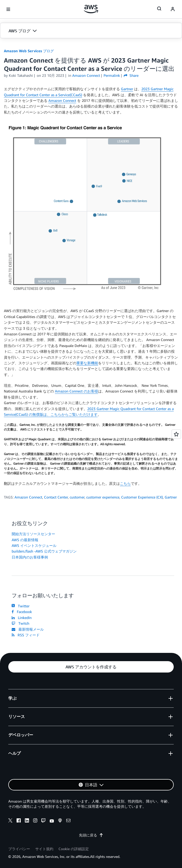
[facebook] (19, 821)
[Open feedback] (176, 434)
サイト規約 (44, 849)
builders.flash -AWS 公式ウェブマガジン (44, 551)
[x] (10, 821)
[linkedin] (27, 821)
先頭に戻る (91, 835)
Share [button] (131, 75)
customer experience (103, 497)
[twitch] (43, 821)
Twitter (21, 606)
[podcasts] (60, 821)
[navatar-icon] (173, 9)
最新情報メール (28, 629)
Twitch (20, 623)
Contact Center (56, 497)
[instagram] (35, 821)
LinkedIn (22, 618)
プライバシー (19, 849)
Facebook (22, 612)
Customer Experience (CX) (142, 497)
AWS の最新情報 (25, 540)
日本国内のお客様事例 (30, 557)
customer (77, 497)
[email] (68, 821)
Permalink (112, 75)
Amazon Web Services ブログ (29, 51)
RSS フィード (26, 635)
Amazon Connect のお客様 (77, 391)
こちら (125, 483)
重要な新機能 (87, 363)
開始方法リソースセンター (33, 534)
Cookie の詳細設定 (74, 849)
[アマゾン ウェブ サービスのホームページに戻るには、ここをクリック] (91, 9)
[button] (91, 31)
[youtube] (52, 821)
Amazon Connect (62, 100)
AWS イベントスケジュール (34, 545)
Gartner (127, 89)
